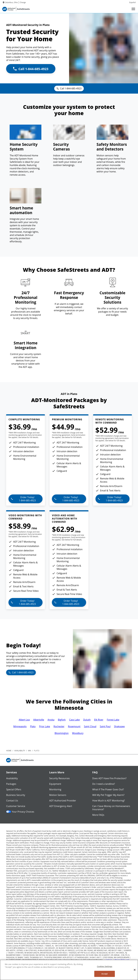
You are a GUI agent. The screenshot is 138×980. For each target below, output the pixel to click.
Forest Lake (113, 720)
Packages (11, 784)
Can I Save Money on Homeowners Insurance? (111, 808)
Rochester (59, 726)
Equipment (55, 784)
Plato (33, 726)
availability (20, 751)
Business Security (16, 795)
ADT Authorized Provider (63, 801)
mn (29, 751)
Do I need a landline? (104, 784)
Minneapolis (20, 726)
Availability (12, 778)
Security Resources (59, 778)
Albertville (39, 720)
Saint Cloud (90, 726)
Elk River (99, 720)
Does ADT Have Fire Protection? (109, 778)
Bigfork (62, 720)
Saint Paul (105, 726)
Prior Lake (45, 726)
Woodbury (78, 733)
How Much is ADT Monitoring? (109, 801)
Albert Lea (24, 720)
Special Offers (14, 789)
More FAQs (98, 815)
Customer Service (16, 806)
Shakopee (119, 726)
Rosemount (74, 726)
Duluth (87, 720)
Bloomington (61, 733)
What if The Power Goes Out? (108, 789)
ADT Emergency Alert (61, 806)
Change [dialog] (23, 2)
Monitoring (55, 789)
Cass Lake (74, 720)
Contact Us (12, 801)
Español (132, 2)
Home (9, 751)
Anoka (51, 720)
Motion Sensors (58, 795)
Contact (109, 960)
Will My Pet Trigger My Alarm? (108, 795)
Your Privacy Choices (20, 812)
